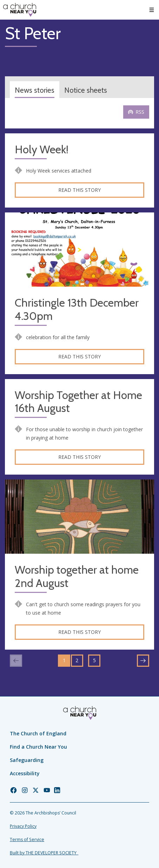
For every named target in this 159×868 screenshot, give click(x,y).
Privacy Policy (23, 826)
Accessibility (25, 773)
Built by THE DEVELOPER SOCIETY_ (44, 853)
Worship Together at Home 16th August (78, 402)
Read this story (79, 190)
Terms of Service (27, 839)
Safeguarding (27, 760)
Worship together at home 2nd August (77, 577)
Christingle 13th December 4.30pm (77, 310)
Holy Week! (42, 150)
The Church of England (38, 733)
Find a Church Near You (38, 747)
